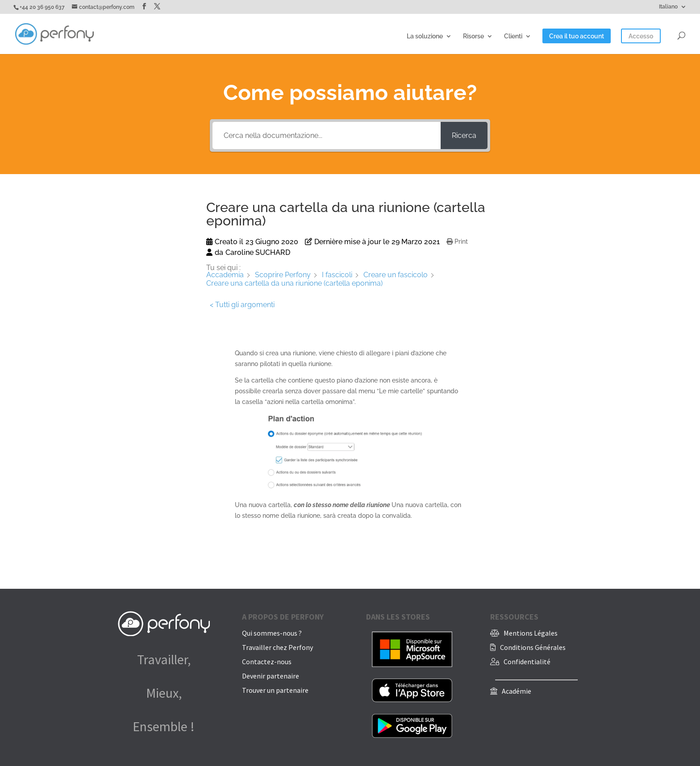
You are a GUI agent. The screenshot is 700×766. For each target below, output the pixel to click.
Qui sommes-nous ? (272, 633)
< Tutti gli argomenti (242, 305)
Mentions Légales (531, 633)
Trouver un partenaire (275, 690)
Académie (517, 691)
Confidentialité (527, 662)
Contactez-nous (267, 662)
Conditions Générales (533, 647)
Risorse (473, 36)
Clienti (513, 36)
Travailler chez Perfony (277, 647)
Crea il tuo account (577, 36)
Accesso (641, 36)
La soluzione (425, 36)
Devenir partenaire (271, 676)
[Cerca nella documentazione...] (326, 135)
